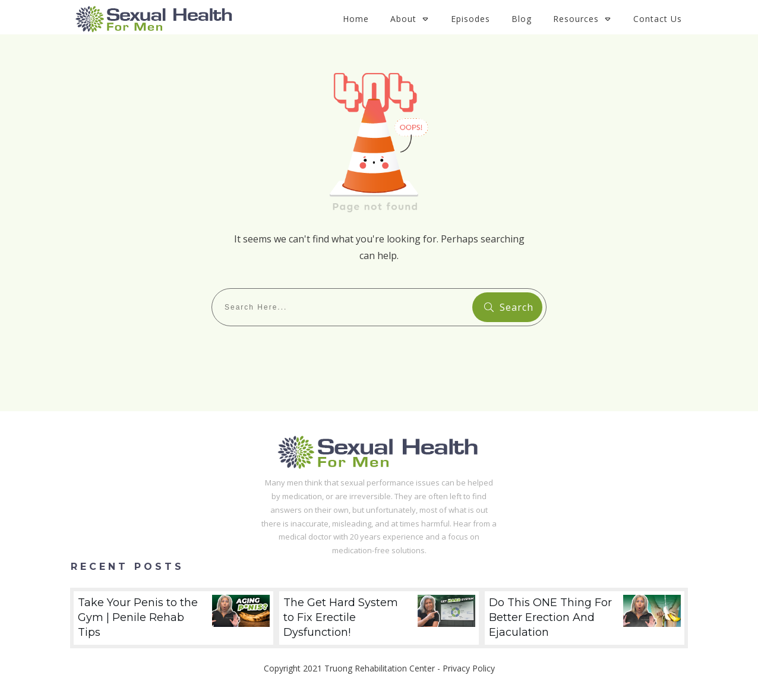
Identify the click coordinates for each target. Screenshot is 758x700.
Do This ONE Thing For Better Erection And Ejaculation (585, 618)
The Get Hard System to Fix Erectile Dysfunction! (379, 618)
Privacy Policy (469, 668)
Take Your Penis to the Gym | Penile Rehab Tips (173, 618)
